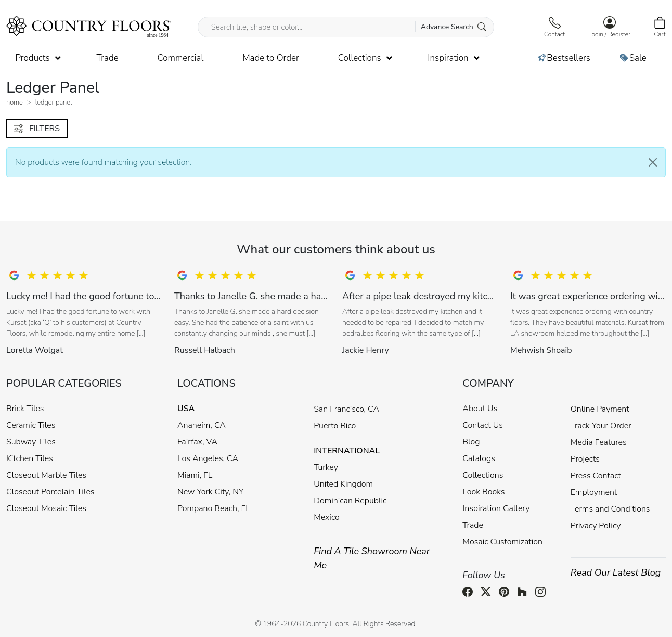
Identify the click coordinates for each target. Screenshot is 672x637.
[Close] (653, 162)
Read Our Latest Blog (616, 572)
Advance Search (454, 27)
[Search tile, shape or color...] (346, 27)
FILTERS (37, 129)
